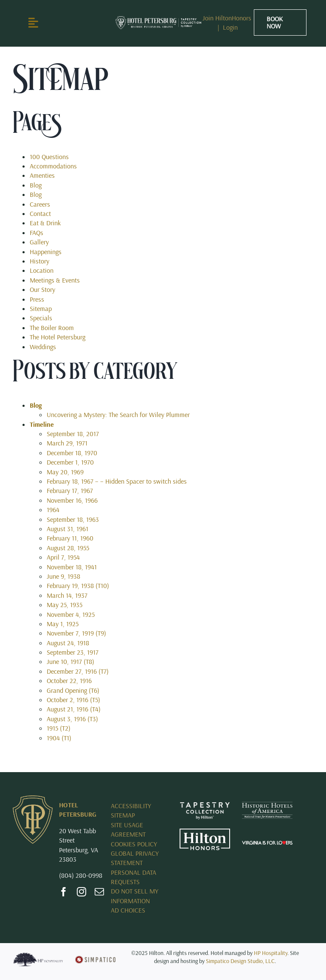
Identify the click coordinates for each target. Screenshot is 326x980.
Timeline (42, 424)
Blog (36, 185)
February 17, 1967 (70, 490)
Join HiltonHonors (227, 18)
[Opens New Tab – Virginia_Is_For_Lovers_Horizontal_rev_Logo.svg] (267, 844)
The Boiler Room (52, 328)
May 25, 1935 (65, 605)
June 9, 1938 (63, 576)
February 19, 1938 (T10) (78, 585)
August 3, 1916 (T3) (72, 719)
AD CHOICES (128, 910)
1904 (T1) (59, 738)
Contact (40, 213)
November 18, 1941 (72, 567)
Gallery (39, 242)
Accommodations (53, 166)
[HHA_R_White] (267, 805)
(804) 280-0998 (81, 875)
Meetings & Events (55, 280)
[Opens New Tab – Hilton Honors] (205, 832)
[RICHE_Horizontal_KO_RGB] (158, 20)
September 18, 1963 (73, 519)
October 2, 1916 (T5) (73, 700)
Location (42, 270)
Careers (40, 204)
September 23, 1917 (73, 652)
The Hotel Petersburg (58, 337)
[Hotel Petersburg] (33, 799)
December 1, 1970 (70, 462)
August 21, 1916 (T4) (74, 709)
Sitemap (41, 308)
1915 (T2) (59, 728)
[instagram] (81, 892)
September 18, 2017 (73, 434)
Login (230, 27)
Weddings (43, 347)
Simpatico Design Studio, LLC (240, 961)
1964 (53, 510)
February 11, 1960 (70, 538)
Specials (41, 318)
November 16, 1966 (72, 500)
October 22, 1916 (69, 680)
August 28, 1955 (68, 548)
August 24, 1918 (68, 643)
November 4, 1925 (71, 614)
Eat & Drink (45, 223)
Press (37, 299)
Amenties (42, 175)
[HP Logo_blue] (38, 955)
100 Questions (49, 157)
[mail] (99, 892)
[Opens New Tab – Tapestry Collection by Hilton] (205, 805)
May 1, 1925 (63, 624)
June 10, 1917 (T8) (70, 661)
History (39, 261)
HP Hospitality (271, 953)
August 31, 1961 (67, 529)
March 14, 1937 (67, 595)
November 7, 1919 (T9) (76, 633)
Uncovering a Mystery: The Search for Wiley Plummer (118, 414)
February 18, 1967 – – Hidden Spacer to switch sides (117, 481)
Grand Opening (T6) (73, 690)
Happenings (46, 252)
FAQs (37, 232)
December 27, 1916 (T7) (78, 671)
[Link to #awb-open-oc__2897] (46, 22)
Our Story (42, 289)
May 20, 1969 (65, 472)
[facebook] (64, 892)
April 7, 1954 (63, 557)
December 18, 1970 (72, 453)
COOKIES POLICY (134, 844)
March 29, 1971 (67, 443)
